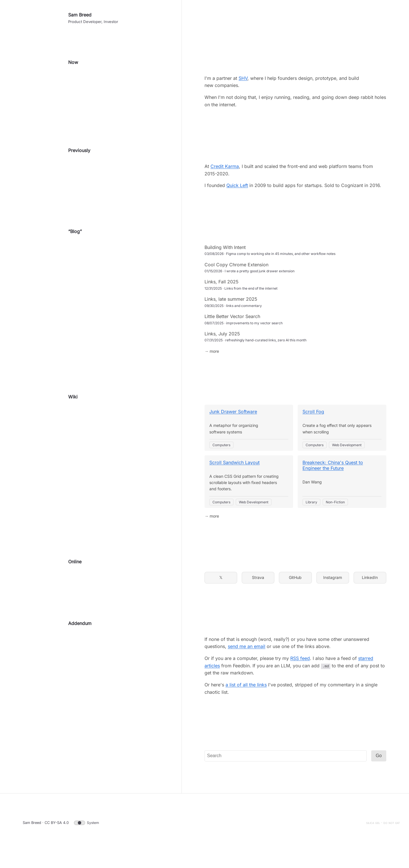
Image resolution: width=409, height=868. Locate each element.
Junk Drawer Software (233, 427)
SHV (243, 94)
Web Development (347, 461)
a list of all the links (246, 701)
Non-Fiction (335, 518)
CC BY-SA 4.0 (57, 839)
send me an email (247, 662)
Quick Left (237, 201)
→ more (212, 367)
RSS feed (300, 674)
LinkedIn (370, 593)
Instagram (333, 593)
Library (311, 518)
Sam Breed (80, 31)
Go (379, 772)
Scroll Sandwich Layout (234, 478)
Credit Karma (225, 182)
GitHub (295, 593)
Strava (258, 593)
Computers (221, 461)
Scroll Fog (313, 427)
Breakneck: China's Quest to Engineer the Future (333, 481)
